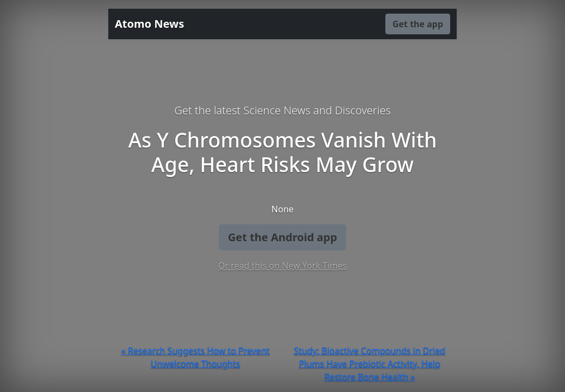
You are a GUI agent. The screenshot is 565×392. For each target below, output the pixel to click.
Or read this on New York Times (282, 266)
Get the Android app (283, 237)
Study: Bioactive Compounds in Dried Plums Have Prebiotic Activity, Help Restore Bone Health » (370, 364)
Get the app (418, 24)
